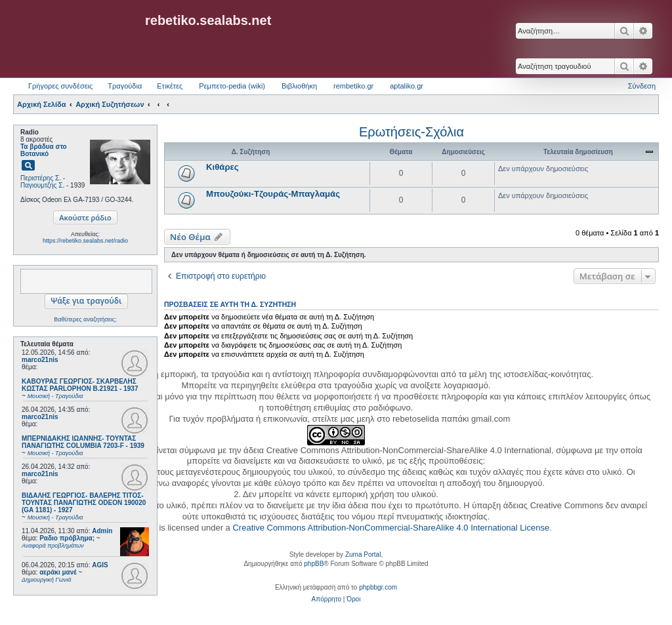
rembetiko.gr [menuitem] (353, 86)
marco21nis (40, 360)
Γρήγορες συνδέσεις (60, 86)
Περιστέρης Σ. (41, 178)
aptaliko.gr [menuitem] (407, 86)
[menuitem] (326, 599)
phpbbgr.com (378, 587)
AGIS (100, 565)
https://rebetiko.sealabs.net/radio (85, 241)
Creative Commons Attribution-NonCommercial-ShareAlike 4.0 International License (391, 528)
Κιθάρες (222, 167)
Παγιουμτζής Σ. (42, 185)
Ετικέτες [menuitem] (170, 86)
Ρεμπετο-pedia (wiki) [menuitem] (232, 86)
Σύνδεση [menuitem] (642, 86)
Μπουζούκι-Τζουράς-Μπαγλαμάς (273, 194)
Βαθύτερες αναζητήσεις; (85, 319)
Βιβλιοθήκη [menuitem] (299, 86)
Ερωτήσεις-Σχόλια (411, 132)
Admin (102, 531)
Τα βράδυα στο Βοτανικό (44, 150)
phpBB (314, 564)
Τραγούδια (125, 86)
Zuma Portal (363, 554)
